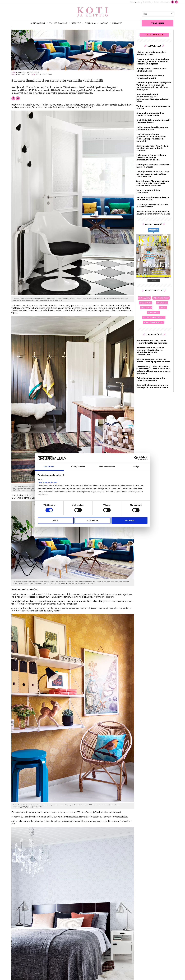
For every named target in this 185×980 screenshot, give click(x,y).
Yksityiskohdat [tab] (78, 467)
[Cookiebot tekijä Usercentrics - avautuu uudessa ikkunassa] (136, 458)
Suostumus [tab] (49, 467)
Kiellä (55, 520)
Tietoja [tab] (136, 467)
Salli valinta (93, 520)
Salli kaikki (129, 520)
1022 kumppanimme (47, 482)
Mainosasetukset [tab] (107, 467)
